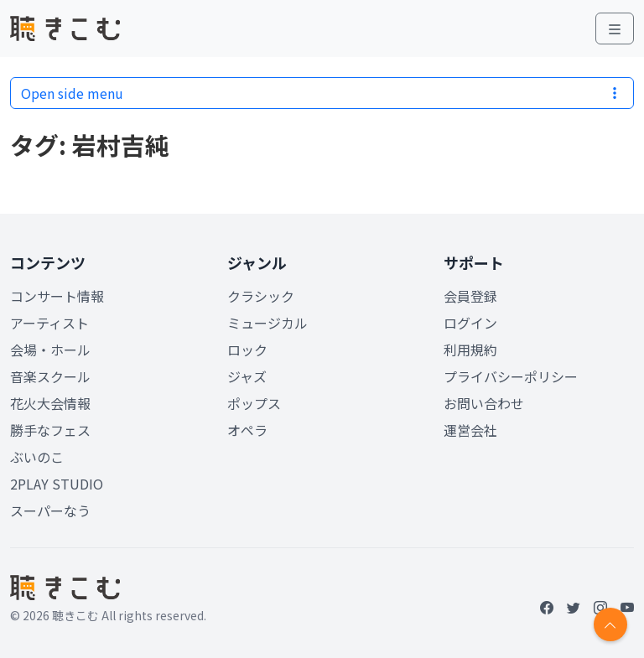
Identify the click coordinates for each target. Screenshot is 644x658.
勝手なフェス (50, 430)
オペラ (247, 430)
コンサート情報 (57, 296)
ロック (247, 350)
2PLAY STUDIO (57, 484)
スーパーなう (50, 510)
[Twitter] (574, 607)
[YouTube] (627, 607)
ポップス (254, 403)
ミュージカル (267, 323)
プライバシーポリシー (511, 376)
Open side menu (322, 93)
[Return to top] (610, 624)
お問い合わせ (484, 403)
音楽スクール (50, 376)
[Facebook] (547, 607)
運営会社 (470, 430)
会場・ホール (50, 350)
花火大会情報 (50, 403)
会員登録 (470, 296)
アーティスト (49, 323)
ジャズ (247, 376)
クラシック (261, 296)
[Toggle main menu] (615, 28)
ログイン (470, 323)
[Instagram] (600, 607)
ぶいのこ (37, 457)
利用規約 (470, 350)
